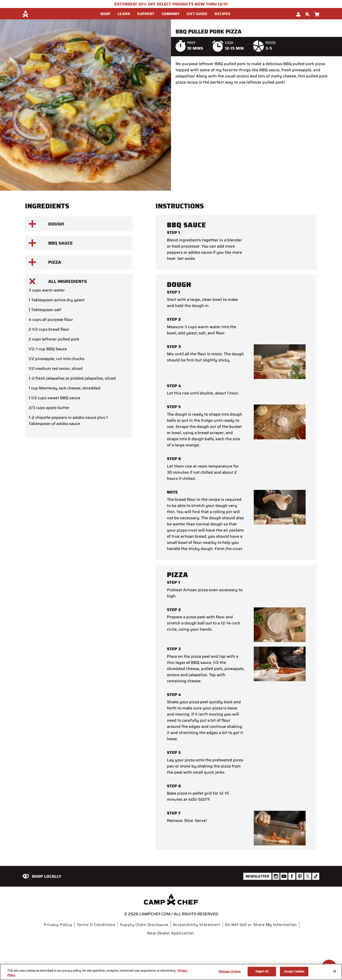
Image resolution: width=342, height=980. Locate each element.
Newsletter (257, 876)
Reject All (262, 971)
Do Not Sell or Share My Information (261, 925)
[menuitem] (109, 14)
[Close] (335, 971)
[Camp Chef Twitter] (308, 876)
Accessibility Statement (197, 925)
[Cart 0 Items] (317, 13)
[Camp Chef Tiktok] (316, 876)
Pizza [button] (45, 262)
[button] (107, 14)
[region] (171, 972)
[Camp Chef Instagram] (276, 876)
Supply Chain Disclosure (144, 925)
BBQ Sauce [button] (51, 243)
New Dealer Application (171, 933)
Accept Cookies (294, 971)
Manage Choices (230, 971)
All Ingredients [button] (58, 281)
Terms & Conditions (96, 925)
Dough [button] (46, 224)
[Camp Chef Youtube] (284, 876)
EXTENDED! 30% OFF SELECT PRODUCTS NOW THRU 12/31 (171, 4)
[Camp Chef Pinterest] (300, 876)
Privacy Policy (58, 925)
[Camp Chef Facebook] (292, 876)
